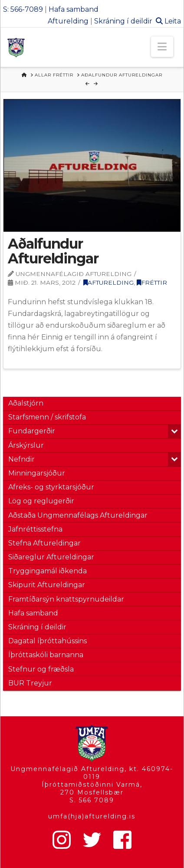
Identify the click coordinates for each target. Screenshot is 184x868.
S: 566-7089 (23, 9)
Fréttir (152, 283)
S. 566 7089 (92, 800)
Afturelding (68, 21)
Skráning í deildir (123, 21)
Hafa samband (74, 9)
